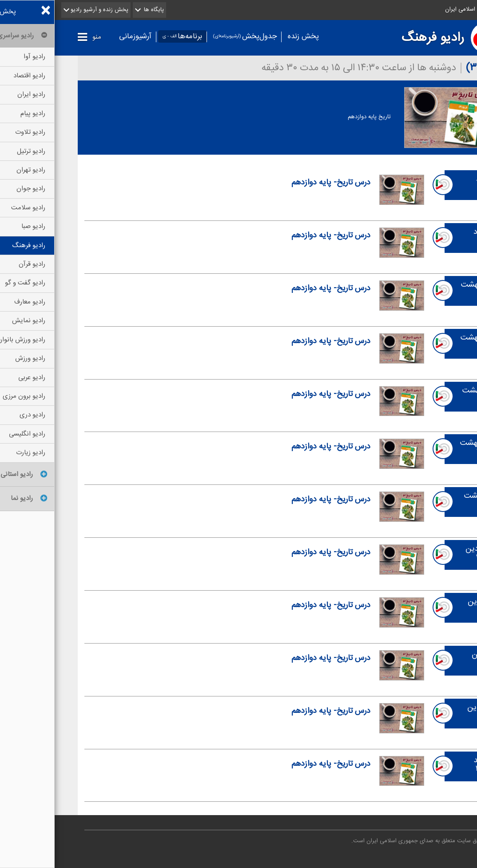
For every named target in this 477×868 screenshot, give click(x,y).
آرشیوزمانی (81, 36)
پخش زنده (249, 36)
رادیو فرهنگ (378, 38)
